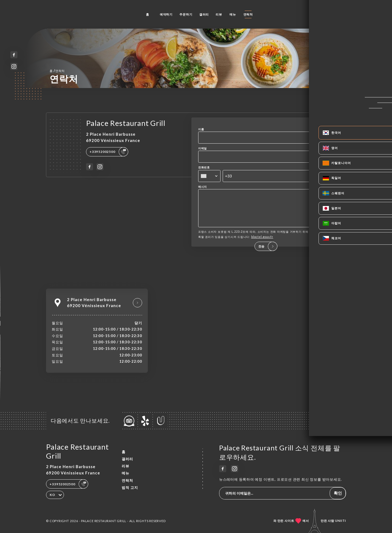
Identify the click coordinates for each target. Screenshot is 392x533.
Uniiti (341, 521)
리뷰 (219, 14)
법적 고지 (130, 487)
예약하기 (166, 14)
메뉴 (233, 14)
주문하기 (186, 14)
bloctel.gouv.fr (262, 244)
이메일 (203, 148)
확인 (338, 493)
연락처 (248, 14)
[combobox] (209, 176)
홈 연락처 (57, 71)
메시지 (203, 187)
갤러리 (204, 14)
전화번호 (204, 167)
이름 (201, 129)
